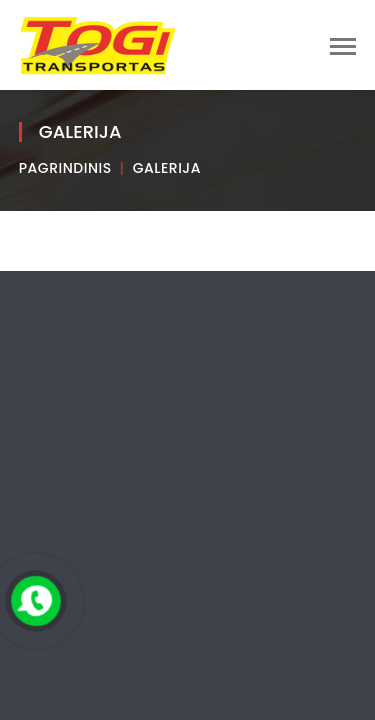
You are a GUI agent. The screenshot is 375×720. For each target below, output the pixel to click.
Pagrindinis (65, 168)
